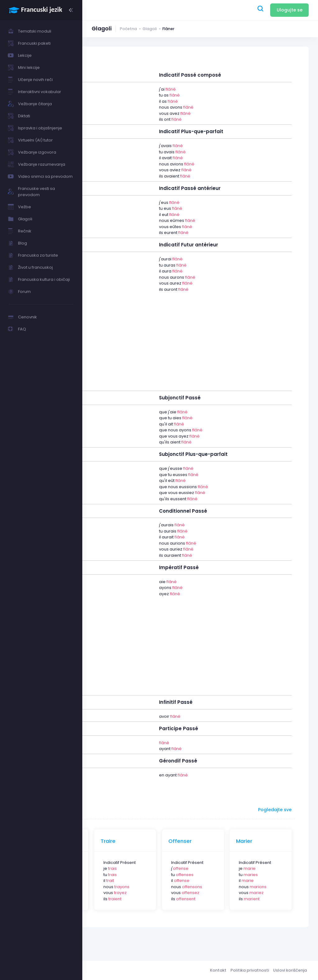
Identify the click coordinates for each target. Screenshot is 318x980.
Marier (265, 841)
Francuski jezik (135, 970)
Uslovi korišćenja (290, 970)
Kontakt (218, 970)
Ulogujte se (290, 10)
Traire (170, 841)
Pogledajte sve (275, 810)
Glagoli (150, 29)
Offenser (221, 841)
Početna (128, 29)
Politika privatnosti (250, 970)
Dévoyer (126, 841)
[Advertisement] (200, 338)
